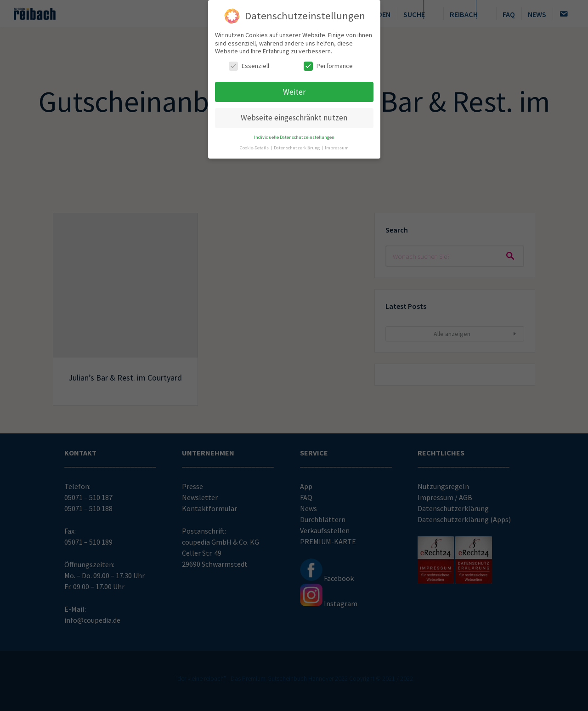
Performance (328, 64)
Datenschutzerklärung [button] (297, 146)
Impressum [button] (337, 146)
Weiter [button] (294, 90)
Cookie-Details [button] (255, 146)
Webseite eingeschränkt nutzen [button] (294, 116)
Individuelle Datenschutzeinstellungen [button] (294, 135)
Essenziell (249, 64)
